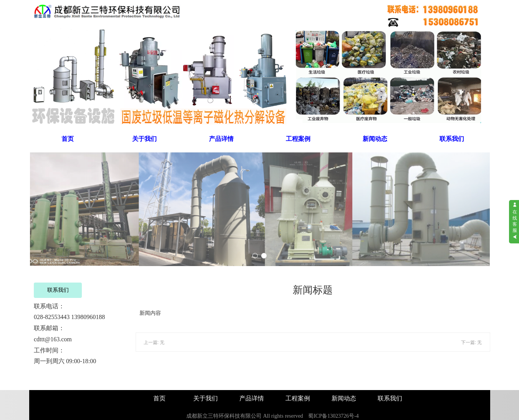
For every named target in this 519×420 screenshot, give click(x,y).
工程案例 (298, 139)
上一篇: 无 (154, 342)
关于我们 (144, 139)
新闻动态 (375, 139)
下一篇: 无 (472, 342)
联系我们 (452, 139)
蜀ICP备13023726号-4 (333, 416)
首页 (68, 139)
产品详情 (221, 139)
